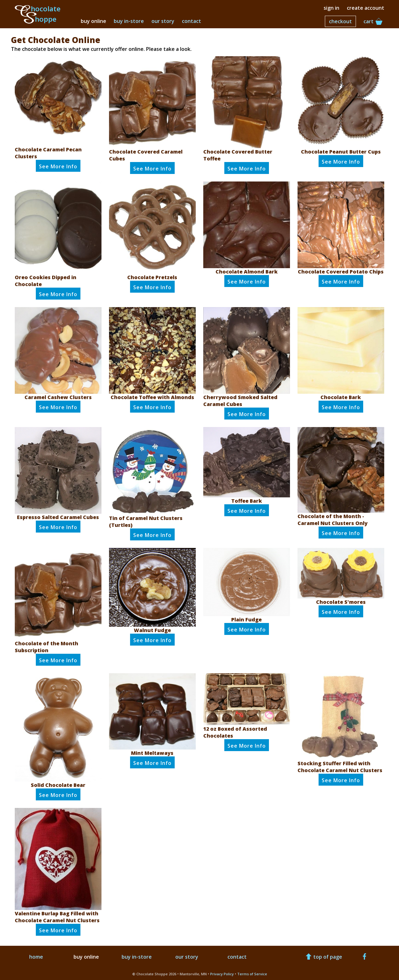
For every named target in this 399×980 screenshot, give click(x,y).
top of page (323, 957)
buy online (93, 21)
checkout (340, 21)
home (36, 957)
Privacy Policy (222, 974)
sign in (331, 8)
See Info (58, 166)
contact (191, 21)
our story (163, 21)
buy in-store (129, 21)
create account (366, 8)
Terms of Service (252, 974)
